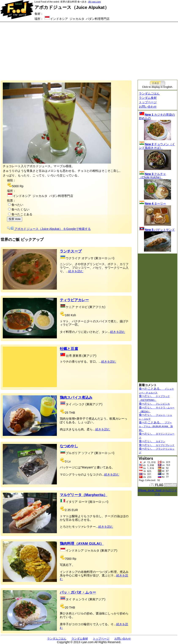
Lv (69, 461)
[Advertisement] (89, 49)
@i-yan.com (94, 2)
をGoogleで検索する (49, 229)
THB (72, 413)
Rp (22, 186)
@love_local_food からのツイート (157, 492)
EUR (75, 510)
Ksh (73, 315)
